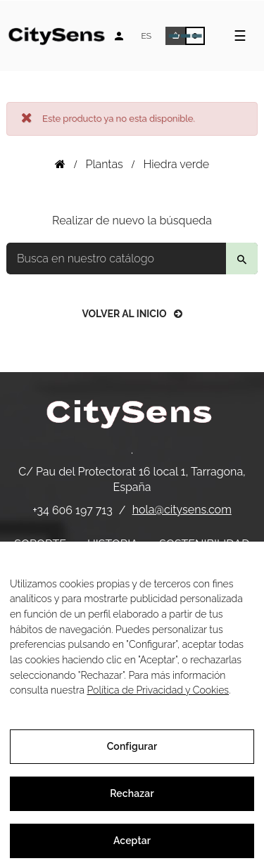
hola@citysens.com (182, 510)
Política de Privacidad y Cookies (158, 690)
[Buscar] (132, 259)
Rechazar (132, 793)
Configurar (132, 746)
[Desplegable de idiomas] (146, 36)
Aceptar (132, 841)
